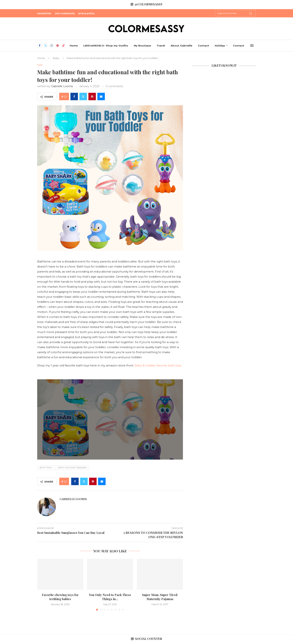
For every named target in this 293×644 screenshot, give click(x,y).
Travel (161, 46)
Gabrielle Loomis (62, 87)
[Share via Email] (101, 97)
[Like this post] (65, 97)
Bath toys (46, 468)
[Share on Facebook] (74, 97)
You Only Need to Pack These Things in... (110, 597)
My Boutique (142, 46)
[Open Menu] (252, 46)
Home (74, 46)
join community (65, 13)
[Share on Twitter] (83, 97)
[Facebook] (40, 46)
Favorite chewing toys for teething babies (60, 597)
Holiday (220, 46)
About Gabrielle (181, 46)
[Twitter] (46, 46)
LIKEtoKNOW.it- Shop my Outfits (106, 46)
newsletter (44, 13)
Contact (203, 46)
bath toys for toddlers (72, 468)
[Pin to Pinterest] (92, 97)
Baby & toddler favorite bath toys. (159, 366)
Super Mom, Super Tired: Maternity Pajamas (160, 597)
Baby (56, 58)
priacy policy (87, 13)
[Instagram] (52, 46)
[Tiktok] (64, 46)
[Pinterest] (58, 46)
